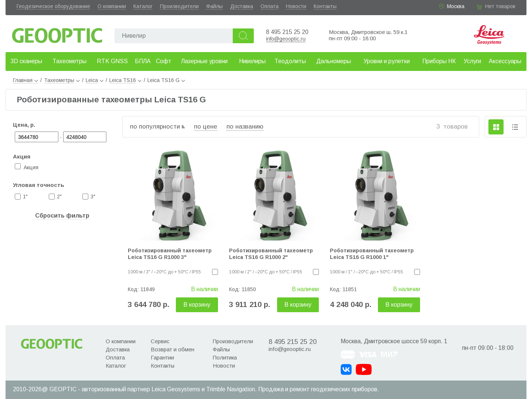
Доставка (242, 6)
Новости (296, 6)
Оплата (270, 6)
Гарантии (162, 357)
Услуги (472, 61)
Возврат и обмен (173, 349)
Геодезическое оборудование (53, 6)
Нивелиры (252, 61)
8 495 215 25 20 (287, 32)
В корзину (197, 305)
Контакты (325, 6)
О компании (112, 6)
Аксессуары (505, 61)
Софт (164, 61)
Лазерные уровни (204, 61)
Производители (179, 6)
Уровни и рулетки (387, 61)
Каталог (143, 6)
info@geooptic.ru (286, 39)
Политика (225, 357)
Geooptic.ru (57, 33)
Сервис (160, 341)
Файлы (214, 6)
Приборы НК (439, 61)
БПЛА (143, 61)
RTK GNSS (112, 61)
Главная (25, 80)
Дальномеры (334, 61)
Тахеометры (69, 61)
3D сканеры (26, 61)
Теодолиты (290, 61)
